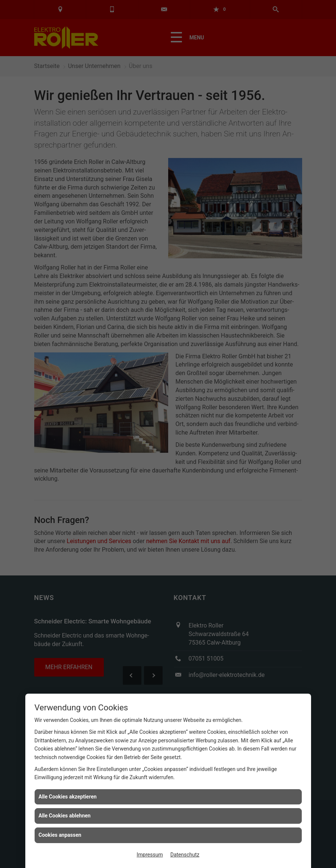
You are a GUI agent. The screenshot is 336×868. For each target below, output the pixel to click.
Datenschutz (185, 855)
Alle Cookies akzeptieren (68, 797)
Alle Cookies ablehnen (65, 816)
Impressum (150, 855)
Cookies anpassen (60, 835)
